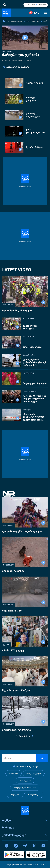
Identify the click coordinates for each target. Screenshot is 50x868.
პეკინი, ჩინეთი (34, 147)
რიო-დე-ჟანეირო (31, 99)
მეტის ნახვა (25, 736)
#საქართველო (34, 773)
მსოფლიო (27, 410)
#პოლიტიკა (34, 795)
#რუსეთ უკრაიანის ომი (25, 788)
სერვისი (25, 828)
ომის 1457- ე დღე (13, 650)
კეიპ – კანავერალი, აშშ (35, 131)
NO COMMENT (8, 52)
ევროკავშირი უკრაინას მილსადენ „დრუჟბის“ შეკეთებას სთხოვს (35, 362)
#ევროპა (14, 773)
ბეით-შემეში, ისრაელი (17, 310)
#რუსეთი (15, 795)
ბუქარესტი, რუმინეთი (16, 730)
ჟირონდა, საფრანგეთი (33, 115)
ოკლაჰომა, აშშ (34, 83)
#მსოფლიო (25, 780)
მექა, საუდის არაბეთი (17, 690)
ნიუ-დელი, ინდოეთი (35, 383)
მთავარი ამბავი (30, 355)
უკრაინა (7, 645)
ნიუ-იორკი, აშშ (12, 611)
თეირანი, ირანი (32, 347)
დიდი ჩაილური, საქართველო (22, 531)
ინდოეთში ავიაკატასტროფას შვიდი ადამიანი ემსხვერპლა (34, 417)
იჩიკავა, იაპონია (13, 571)
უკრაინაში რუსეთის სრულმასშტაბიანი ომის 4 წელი (35, 399)
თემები (25, 820)
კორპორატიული (25, 835)
